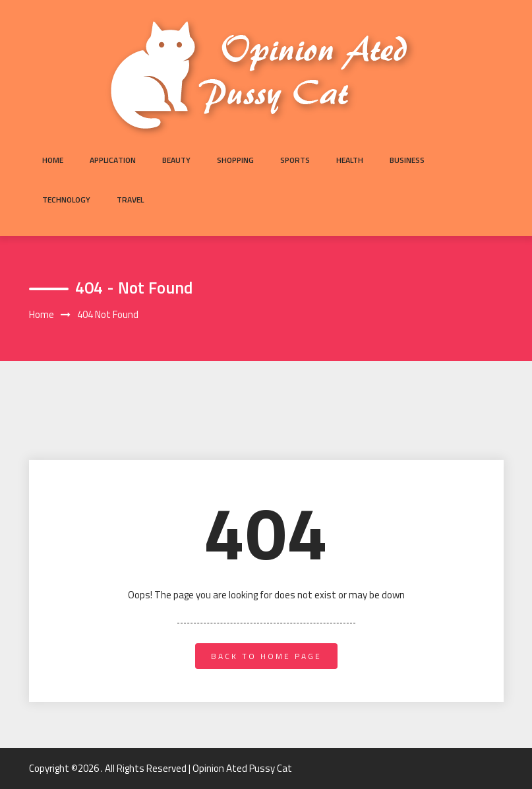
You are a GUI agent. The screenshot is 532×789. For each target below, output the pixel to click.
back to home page (266, 656)
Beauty (176, 160)
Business (407, 160)
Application (113, 160)
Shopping (235, 160)
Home (53, 160)
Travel (130, 200)
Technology (66, 200)
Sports (295, 160)
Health (350, 160)
